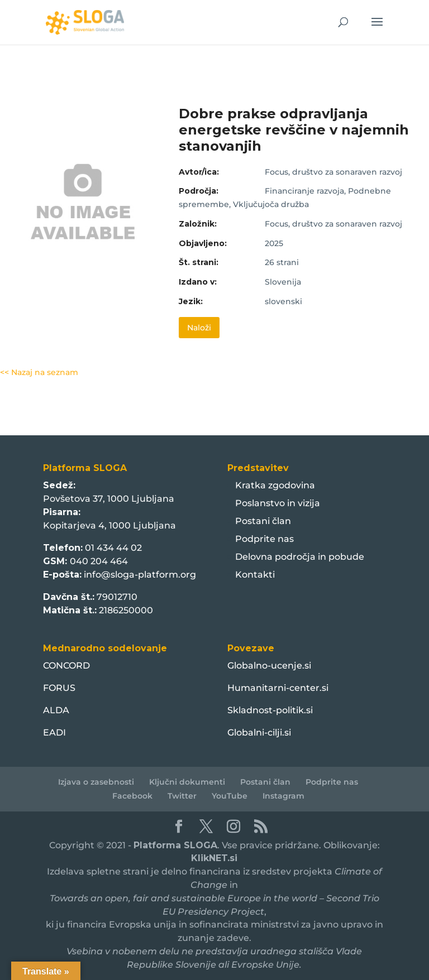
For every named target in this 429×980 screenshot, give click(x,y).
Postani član (263, 521)
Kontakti (255, 575)
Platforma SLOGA (175, 845)
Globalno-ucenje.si (269, 666)
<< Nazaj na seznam (39, 372)
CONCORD (66, 666)
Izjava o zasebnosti (96, 782)
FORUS (59, 688)
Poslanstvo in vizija (278, 503)
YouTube (230, 796)
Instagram (283, 796)
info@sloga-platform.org (140, 575)
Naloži (199, 328)
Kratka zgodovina (275, 485)
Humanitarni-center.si (278, 688)
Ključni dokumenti (187, 782)
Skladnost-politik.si (270, 710)
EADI (54, 732)
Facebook (132, 796)
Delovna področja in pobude (300, 557)
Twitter (182, 796)
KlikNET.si (214, 858)
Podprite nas (264, 539)
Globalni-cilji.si (259, 732)
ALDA (56, 710)
